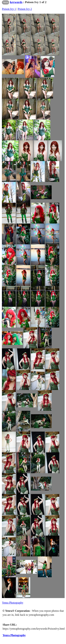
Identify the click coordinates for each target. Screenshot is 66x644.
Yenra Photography (13, 603)
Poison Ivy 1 (9, 9)
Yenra (6, 2)
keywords (16, 2)
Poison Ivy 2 (25, 9)
